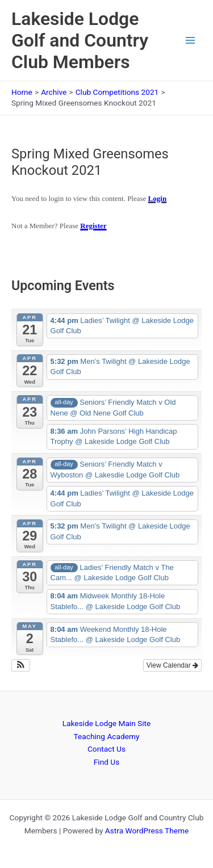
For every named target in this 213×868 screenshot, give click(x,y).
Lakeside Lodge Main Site (107, 723)
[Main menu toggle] (191, 41)
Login (158, 198)
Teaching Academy (107, 736)
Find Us (106, 762)
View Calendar (172, 665)
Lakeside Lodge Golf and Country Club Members (80, 41)
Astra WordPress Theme (147, 831)
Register (93, 226)
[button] (21, 665)
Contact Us (106, 749)
